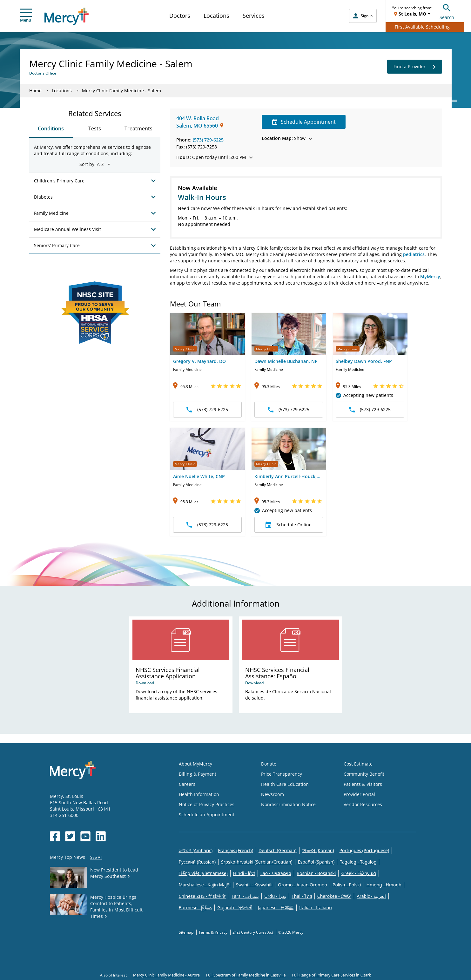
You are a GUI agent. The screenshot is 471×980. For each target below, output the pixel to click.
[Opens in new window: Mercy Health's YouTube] (85, 836)
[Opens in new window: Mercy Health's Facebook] (55, 836)
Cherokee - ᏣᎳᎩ (334, 896)
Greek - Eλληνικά (359, 873)
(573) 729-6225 (208, 140)
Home (35, 91)
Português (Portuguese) (364, 850)
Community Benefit (364, 774)
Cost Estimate (358, 764)
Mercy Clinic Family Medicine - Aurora (166, 975)
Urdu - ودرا (275, 896)
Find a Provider (415, 67)
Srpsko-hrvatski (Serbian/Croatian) (257, 862)
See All (96, 857)
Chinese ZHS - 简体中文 (203, 896)
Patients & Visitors (363, 784)
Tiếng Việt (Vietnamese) (203, 873)
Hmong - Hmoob (384, 885)
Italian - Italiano (316, 908)
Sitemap (187, 932)
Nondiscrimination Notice (288, 804)
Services (254, 16)
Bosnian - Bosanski (316, 873)
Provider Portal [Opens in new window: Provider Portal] (359, 794)
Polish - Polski (347, 885)
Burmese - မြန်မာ (195, 908)
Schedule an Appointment (207, 815)
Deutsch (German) (277, 850)
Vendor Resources (363, 804)
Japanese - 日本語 (276, 908)
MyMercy (430, 276)
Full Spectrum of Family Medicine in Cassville (246, 975)
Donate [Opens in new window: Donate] (269, 764)
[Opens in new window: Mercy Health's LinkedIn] (101, 836)
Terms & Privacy (213, 932)
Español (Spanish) (316, 862)
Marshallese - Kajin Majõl (205, 885)
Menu (26, 16)
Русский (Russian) (197, 862)
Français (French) (235, 850)
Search (447, 11)
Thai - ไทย (302, 896)
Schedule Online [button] (289, 525)
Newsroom (273, 794)
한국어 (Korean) (318, 850)
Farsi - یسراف (245, 896)
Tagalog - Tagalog (358, 862)
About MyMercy (195, 764)
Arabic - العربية (371, 896)
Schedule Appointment (304, 122)
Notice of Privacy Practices (207, 804)
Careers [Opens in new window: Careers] (187, 784)
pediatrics (414, 254)
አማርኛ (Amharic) (196, 850)
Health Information (199, 794)
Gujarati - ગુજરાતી (235, 908)
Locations (216, 16)
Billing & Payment (198, 774)
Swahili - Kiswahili (254, 885)
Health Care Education (285, 784)
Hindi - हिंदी (244, 873)
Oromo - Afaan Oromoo (303, 885)
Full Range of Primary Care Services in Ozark (332, 975)
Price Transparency (282, 774)
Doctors (180, 16)
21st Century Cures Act (253, 932)
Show (287, 138)
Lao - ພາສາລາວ (276, 873)
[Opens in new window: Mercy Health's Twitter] (70, 836)
